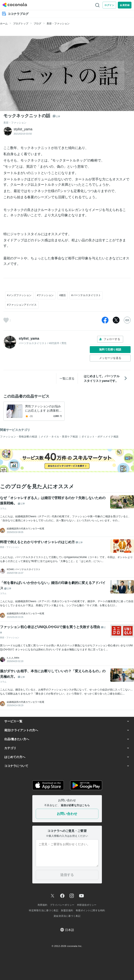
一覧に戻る (67, 378)
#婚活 (62, 295)
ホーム (4, 24)
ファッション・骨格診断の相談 (19, 437)
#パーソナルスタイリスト (86, 295)
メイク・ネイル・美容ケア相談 (60, 437)
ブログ (37, 24)
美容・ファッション (58, 24)
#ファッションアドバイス (22, 305)
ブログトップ (21, 24)
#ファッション (45, 295)
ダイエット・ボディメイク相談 (100, 437)
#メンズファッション (19, 295)
